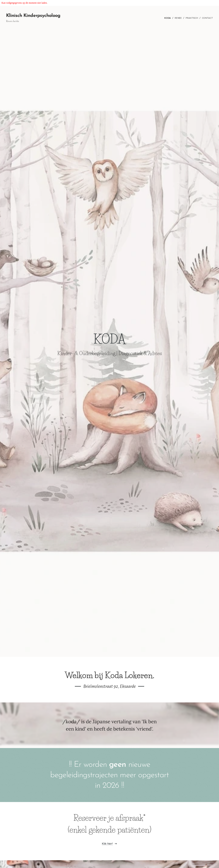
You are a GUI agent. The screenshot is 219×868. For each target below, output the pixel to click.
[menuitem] (169, 18)
